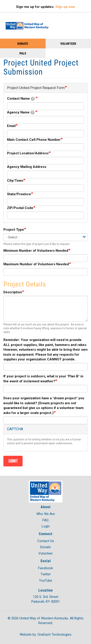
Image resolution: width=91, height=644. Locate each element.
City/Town (15, 181)
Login (46, 526)
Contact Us (46, 541)
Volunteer (68, 43)
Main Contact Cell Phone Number (34, 140)
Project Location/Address (28, 153)
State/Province (19, 194)
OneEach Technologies (54, 635)
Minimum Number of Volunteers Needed (36, 251)
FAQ (45, 520)
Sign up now (65, 7)
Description (13, 292)
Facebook (45, 568)
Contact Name (21, 99)
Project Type (14, 230)
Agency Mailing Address (27, 167)
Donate (23, 43)
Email (11, 126)
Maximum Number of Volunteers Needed (36, 264)
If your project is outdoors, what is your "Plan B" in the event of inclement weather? (43, 379)
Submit (13, 461)
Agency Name (21, 112)
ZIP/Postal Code (20, 208)
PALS (23, 53)
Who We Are (46, 514)
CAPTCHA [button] (15, 429)
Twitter (46, 574)
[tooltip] (33, 99)
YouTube (46, 581)
